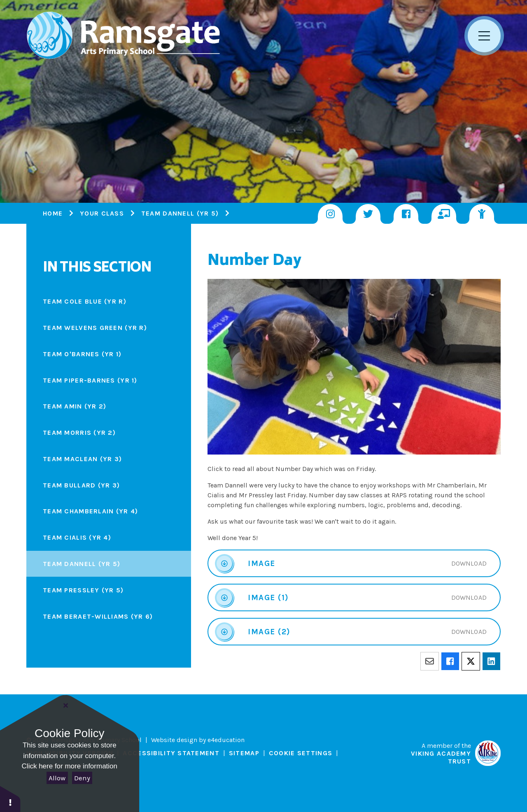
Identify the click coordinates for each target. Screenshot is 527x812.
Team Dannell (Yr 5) (180, 213)
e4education (226, 740)
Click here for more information (70, 766)
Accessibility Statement (171, 753)
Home (53, 213)
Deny (82, 778)
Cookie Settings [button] (301, 753)
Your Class (102, 213)
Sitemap (244, 753)
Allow (57, 778)
